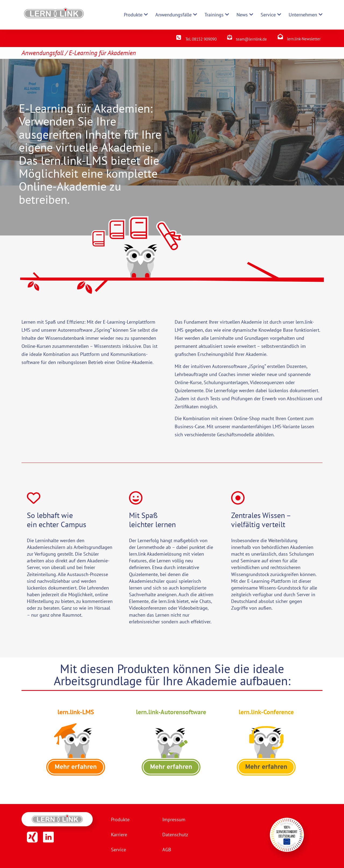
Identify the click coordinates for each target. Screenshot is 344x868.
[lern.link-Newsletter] (280, 37)
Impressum (174, 819)
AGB (167, 850)
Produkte (120, 819)
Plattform (90, 354)
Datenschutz (175, 835)
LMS (26, 330)
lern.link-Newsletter (304, 39)
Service (119, 850)
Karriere (119, 835)
